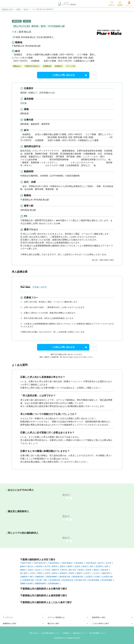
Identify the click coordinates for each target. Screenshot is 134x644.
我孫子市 (56, 570)
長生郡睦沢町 (55, 580)
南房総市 (63, 573)
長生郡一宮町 (42, 580)
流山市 (38, 570)
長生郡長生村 (68, 580)
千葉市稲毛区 (54, 563)
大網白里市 (106, 573)
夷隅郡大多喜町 (27, 583)
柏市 (107, 566)
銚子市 (101, 563)
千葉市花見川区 (40, 563)
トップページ (8, 617)
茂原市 (62, 566)
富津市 (89, 570)
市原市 (30, 570)
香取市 (79, 573)
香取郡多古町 (65, 577)
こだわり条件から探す (100, 623)
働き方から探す (53, 623)
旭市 (92, 566)
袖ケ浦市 (24, 573)
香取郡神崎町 (52, 577)
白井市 (47, 573)
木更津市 (39, 566)
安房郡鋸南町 (54, 583)
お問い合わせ (34, 633)
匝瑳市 (72, 573)
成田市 (70, 566)
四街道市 (105, 570)
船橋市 (23, 566)
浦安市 (96, 570)
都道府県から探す (99, 617)
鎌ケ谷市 (73, 570)
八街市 (32, 573)
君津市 (81, 570)
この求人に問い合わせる (69, 75)
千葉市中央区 (26, 563)
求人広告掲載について (97, 633)
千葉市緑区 (79, 563)
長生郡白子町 (81, 580)
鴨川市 (64, 570)
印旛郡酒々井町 (27, 577)
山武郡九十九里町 (93, 577)
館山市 (26, 9)
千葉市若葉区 (67, 563)
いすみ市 (95, 573)
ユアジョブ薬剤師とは (56, 617)
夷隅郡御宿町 (40, 583)
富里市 (55, 573)
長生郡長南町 (107, 580)
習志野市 (99, 566)
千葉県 (18, 9)
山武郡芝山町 (107, 577)
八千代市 (46, 570)
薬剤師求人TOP (7, 9)
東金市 (85, 566)
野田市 (55, 566)
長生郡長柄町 (94, 580)
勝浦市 (23, 570)
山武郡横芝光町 (28, 580)
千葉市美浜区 (91, 563)
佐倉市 (77, 566)
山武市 (87, 573)
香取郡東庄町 (78, 577)
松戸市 (47, 566)
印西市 (40, 573)
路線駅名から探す (10, 623)
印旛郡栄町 (40, 577)
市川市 (109, 563)
